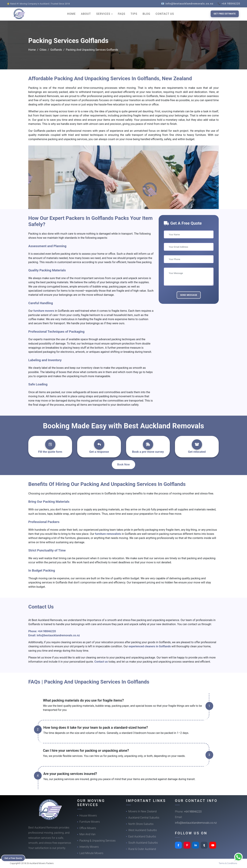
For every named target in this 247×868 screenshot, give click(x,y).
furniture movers (44, 311)
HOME (71, 14)
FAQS (122, 14)
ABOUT (86, 14)
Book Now (124, 464)
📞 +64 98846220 (229, 4)
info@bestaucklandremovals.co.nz (58, 635)
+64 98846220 (47, 631)
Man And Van (87, 834)
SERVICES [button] (104, 14)
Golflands (56, 50)
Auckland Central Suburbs (144, 818)
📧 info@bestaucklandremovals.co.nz (187, 4)
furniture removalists (108, 534)
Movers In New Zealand (142, 811)
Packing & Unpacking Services (98, 841)
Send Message (189, 295)
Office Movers (88, 828)
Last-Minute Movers (91, 853)
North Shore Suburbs (141, 824)
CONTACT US (165, 14)
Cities (43, 50)
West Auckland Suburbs (143, 830)
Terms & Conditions (228, 863)
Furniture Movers (90, 822)
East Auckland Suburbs (142, 836)
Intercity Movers (89, 847)
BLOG (146, 14)
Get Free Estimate (225, 14)
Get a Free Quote (14, 858)
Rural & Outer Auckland (142, 849)
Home (32, 50)
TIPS (134, 14)
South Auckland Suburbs (143, 843)
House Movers (88, 816)
